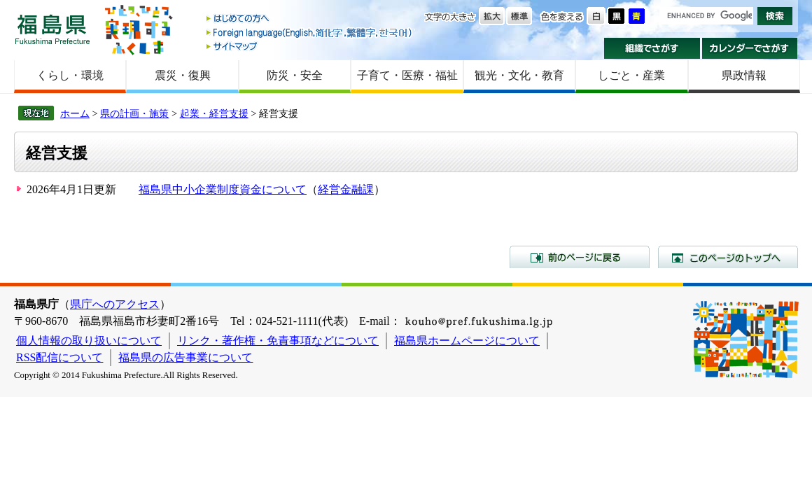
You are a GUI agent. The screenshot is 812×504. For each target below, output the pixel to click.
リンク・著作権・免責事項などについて (278, 341)
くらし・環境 (70, 75)
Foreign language (310, 33)
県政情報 (744, 75)
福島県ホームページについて (467, 341)
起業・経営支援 (214, 113)
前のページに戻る (580, 257)
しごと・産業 (631, 75)
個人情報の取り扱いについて (89, 341)
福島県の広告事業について (185, 357)
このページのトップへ (728, 257)
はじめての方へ (310, 19)
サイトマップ (310, 46)
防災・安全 (295, 75)
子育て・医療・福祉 (407, 75)
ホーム (75, 113)
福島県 (52, 29)
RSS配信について (59, 357)
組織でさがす (652, 48)
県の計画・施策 (134, 113)
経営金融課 (346, 189)
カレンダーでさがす (750, 48)
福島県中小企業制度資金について (223, 189)
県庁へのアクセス (115, 304)
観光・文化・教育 (519, 75)
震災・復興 (183, 75)
